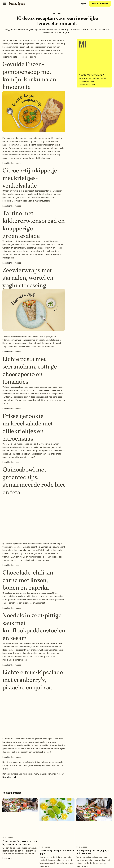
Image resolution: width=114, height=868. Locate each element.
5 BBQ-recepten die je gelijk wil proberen (93, 852)
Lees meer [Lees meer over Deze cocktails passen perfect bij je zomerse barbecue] (7, 858)
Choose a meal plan (87, 85)
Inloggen (83, 4)
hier (9, 163)
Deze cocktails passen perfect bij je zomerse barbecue (20, 843)
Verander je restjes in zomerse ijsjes (57, 852)
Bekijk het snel (9, 777)
